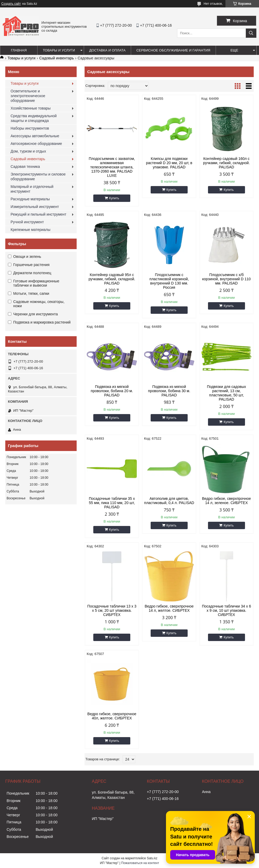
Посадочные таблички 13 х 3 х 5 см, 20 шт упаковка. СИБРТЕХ (112, 610)
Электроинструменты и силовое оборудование (38, 177)
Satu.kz (152, 858)
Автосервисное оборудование (36, 144)
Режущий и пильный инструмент (38, 214)
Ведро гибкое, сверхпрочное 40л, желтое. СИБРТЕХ (112, 716)
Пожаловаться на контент (140, 863)
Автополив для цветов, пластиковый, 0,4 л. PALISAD (169, 501)
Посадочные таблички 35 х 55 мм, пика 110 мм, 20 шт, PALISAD (112, 503)
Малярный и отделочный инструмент (32, 189)
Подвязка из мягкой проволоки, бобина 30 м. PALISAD (169, 391)
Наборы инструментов (30, 128)
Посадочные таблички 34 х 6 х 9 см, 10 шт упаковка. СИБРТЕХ (226, 610)
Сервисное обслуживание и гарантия (173, 50)
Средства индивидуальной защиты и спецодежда (34, 118)
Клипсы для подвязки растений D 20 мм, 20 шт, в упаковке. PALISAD (169, 163)
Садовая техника (25, 167)
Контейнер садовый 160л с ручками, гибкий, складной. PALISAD (227, 163)
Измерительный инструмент (35, 207)
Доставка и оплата (107, 50)
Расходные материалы (30, 199)
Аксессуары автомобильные (35, 136)
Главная (19, 50)
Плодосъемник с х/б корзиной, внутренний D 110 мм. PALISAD (226, 279)
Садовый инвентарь (57, 58)
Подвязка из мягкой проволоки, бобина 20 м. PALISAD (112, 391)
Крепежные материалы (31, 230)
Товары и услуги (59, 50)
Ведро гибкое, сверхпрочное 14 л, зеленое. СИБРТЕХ (226, 501)
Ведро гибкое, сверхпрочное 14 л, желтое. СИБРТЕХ (169, 608)
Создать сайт (11, 4)
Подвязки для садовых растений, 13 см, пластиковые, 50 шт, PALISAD (226, 393)
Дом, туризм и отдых (28, 151)
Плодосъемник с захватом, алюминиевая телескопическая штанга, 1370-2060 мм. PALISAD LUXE (112, 167)
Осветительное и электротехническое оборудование (28, 96)
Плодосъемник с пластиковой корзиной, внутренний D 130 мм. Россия (169, 281)
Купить (114, 198)
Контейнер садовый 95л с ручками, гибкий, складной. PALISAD (112, 279)
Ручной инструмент (27, 222)
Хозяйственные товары (31, 108)
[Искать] (251, 33)
